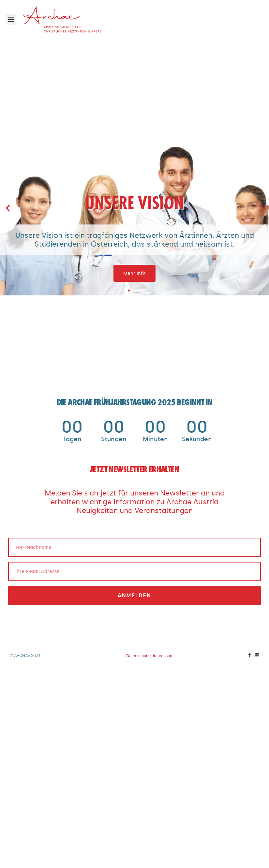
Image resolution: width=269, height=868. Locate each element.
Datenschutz (138, 656)
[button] (11, 20)
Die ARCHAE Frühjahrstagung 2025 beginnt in (135, 403)
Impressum (163, 656)
